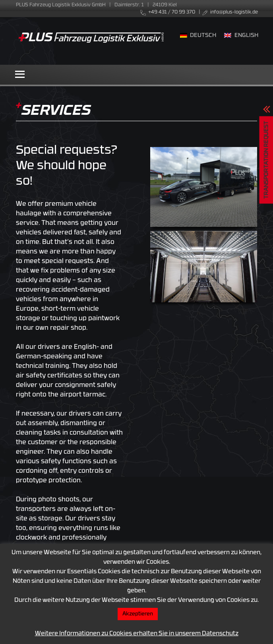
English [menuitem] (246, 36)
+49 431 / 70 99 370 (172, 12)
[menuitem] (198, 36)
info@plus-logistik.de (234, 12)
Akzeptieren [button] (138, 614)
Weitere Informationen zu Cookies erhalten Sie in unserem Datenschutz (137, 634)
